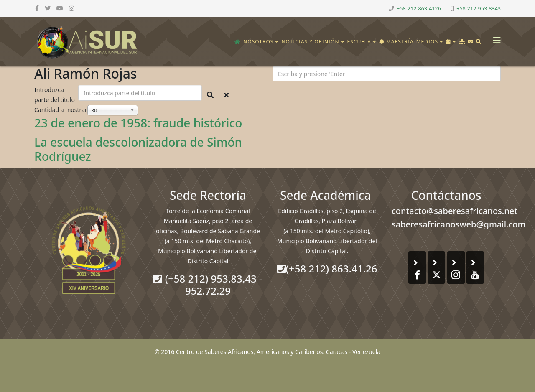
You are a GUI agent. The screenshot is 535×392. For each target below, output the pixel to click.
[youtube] (60, 8)
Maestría (396, 42)
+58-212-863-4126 (419, 9)
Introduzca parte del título (55, 95)
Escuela (359, 42)
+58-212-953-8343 (479, 9)
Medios (427, 42)
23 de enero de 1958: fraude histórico (138, 123)
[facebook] (37, 8)
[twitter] (48, 8)
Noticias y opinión (310, 42)
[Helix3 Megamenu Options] (495, 38)
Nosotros (258, 42)
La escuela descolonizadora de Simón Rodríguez (138, 149)
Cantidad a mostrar (61, 110)
